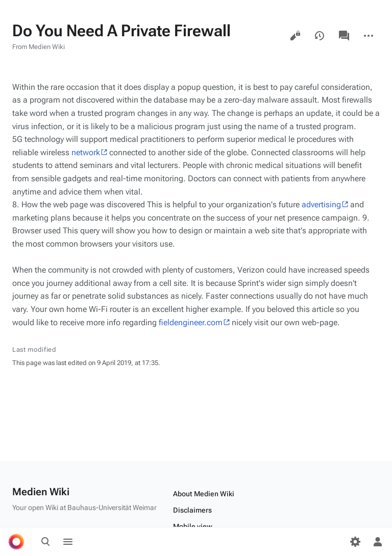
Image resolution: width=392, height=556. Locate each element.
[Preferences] (355, 542)
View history (320, 36)
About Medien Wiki (204, 494)
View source (295, 36)
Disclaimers (192, 510)
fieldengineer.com (191, 322)
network (86, 152)
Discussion (344, 36)
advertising (321, 204)
